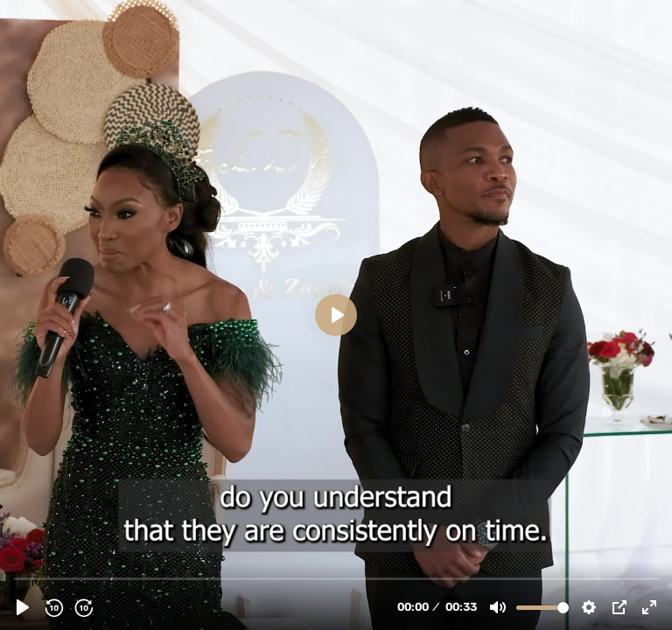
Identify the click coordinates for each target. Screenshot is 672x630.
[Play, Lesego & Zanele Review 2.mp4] (23, 607)
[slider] (338, 578)
